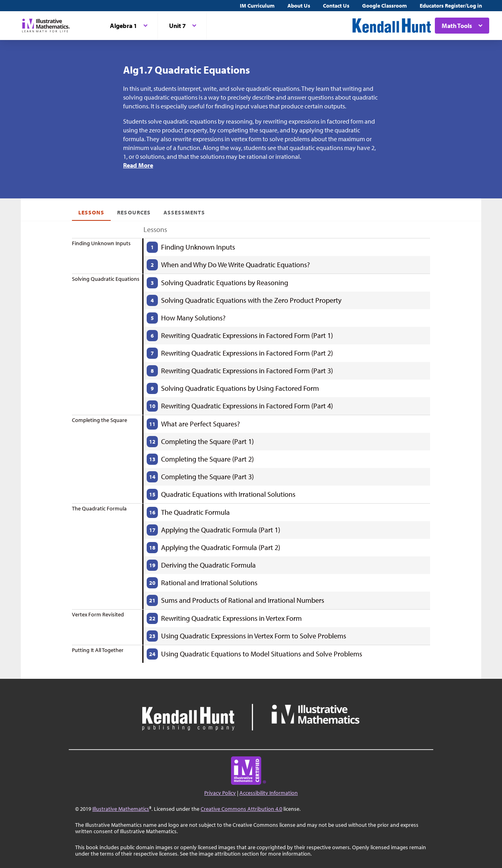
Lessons (91, 212)
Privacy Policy (220, 793)
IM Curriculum (257, 6)
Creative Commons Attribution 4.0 (241, 809)
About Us (299, 6)
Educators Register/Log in (451, 6)
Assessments (184, 212)
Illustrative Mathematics (121, 809)
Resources (134, 212)
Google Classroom (384, 6)
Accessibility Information (269, 793)
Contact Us (336, 6)
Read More (138, 165)
